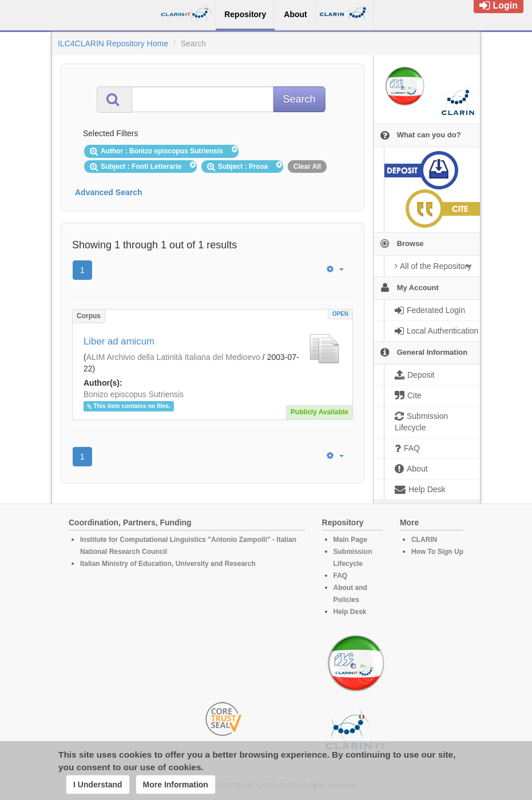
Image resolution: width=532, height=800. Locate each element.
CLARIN (424, 540)
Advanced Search (109, 192)
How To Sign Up (437, 552)
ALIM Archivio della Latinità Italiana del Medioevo (173, 357)
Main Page (350, 540)
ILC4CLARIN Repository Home (113, 43)
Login (499, 5)
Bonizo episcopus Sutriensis (134, 394)
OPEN (340, 314)
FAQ (341, 576)
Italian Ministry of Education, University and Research (168, 564)
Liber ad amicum (119, 341)
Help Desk (350, 612)
